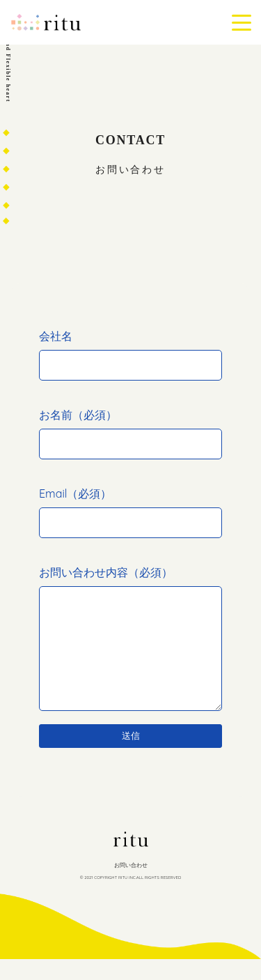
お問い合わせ (131, 886)
